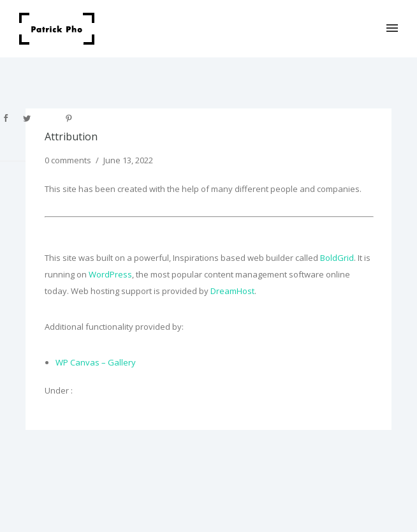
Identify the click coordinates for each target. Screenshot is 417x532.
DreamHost (232, 291)
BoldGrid (337, 258)
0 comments (68, 160)
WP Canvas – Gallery (96, 362)
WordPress (110, 274)
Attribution (71, 137)
